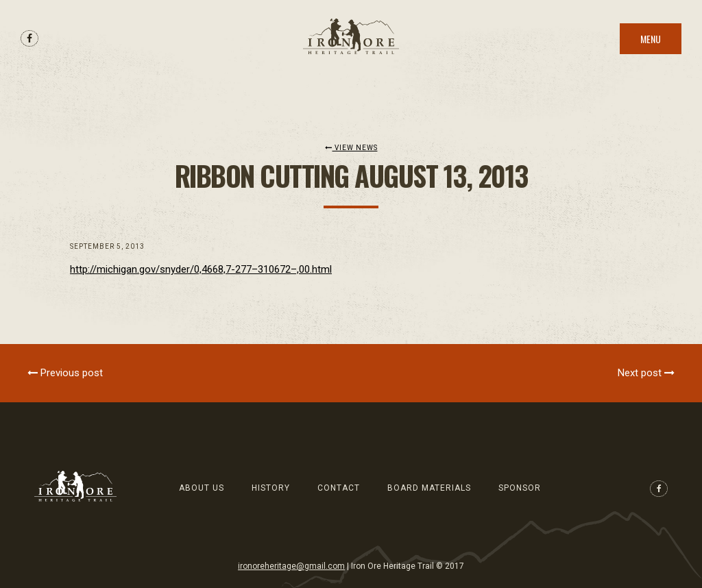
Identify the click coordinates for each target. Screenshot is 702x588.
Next (646, 373)
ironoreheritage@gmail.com (291, 566)
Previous (65, 373)
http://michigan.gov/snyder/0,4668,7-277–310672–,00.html (201, 269)
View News (351, 148)
